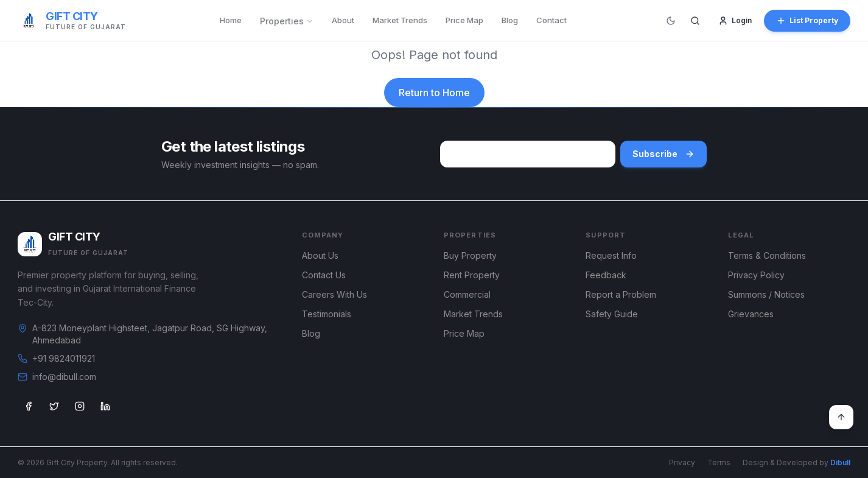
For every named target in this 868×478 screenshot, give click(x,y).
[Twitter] (54, 406)
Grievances (751, 314)
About (343, 20)
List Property (807, 21)
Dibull (840, 462)
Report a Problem (621, 294)
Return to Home (434, 93)
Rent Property (472, 275)
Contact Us (324, 275)
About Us (320, 255)
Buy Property (470, 255)
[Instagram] (80, 406)
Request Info (611, 255)
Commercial (467, 294)
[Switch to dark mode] (671, 21)
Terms (719, 462)
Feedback (606, 275)
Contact (551, 20)
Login (735, 21)
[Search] (695, 21)
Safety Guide (612, 314)
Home (231, 20)
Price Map (464, 20)
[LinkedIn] (105, 406)
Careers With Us (334, 294)
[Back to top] (841, 417)
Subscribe (663, 154)
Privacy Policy (756, 275)
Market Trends (400, 20)
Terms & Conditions (767, 255)
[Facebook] (29, 406)
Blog (510, 20)
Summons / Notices (766, 294)
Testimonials (327, 314)
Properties (287, 21)
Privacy (682, 462)
